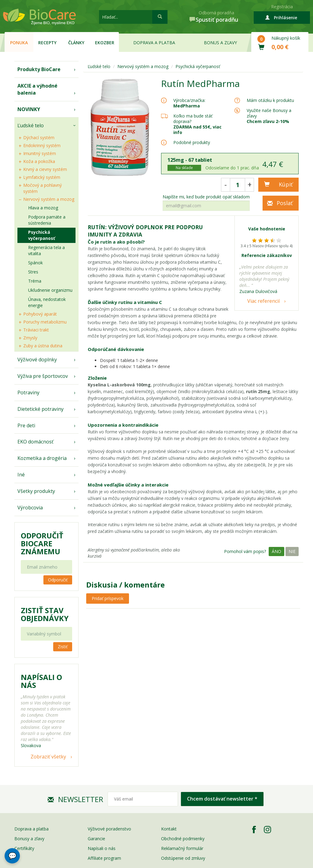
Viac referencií (263, 301)
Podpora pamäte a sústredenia (47, 220)
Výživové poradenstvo (109, 829)
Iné (21, 475)
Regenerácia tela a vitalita (46, 250)
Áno (276, 551)
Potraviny (28, 392)
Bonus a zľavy (220, 43)
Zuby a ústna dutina (43, 346)
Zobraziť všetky (48, 757)
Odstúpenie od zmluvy (183, 858)
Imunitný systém (40, 153)
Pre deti (26, 425)
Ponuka (19, 43)
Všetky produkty (36, 491)
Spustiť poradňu (217, 20)
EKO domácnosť (35, 442)
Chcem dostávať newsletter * (222, 799)
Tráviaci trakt (36, 330)
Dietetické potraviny (41, 409)
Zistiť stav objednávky (45, 614)
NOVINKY (29, 109)
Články (76, 43)
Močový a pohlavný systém (42, 188)
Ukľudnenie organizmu (50, 290)
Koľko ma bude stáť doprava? (193, 119)
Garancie (96, 839)
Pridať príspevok (108, 598)
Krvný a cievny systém (45, 169)
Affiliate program (104, 858)
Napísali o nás (102, 848)
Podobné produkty (192, 142)
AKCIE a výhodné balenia (37, 89)
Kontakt (169, 829)
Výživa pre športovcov (43, 376)
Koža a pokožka (39, 161)
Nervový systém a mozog (49, 199)
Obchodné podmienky (183, 839)
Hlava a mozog (43, 208)
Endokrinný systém (42, 145)
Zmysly (30, 338)
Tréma (35, 281)
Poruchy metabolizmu (45, 322)
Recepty (47, 43)
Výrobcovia (30, 508)
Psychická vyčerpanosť (42, 235)
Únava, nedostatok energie (47, 302)
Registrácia (282, 7)
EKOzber (105, 43)
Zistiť (63, 647)
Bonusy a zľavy (29, 839)
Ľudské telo (31, 125)
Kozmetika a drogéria (42, 458)
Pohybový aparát (40, 314)
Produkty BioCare (39, 69)
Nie (292, 551)
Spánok (35, 263)
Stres (33, 272)
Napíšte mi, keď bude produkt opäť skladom (206, 197)
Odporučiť (58, 580)
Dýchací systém (39, 137)
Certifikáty (24, 848)
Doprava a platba (154, 43)
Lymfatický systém (42, 177)
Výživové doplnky (37, 360)
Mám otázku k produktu (270, 100)
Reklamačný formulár (182, 848)
